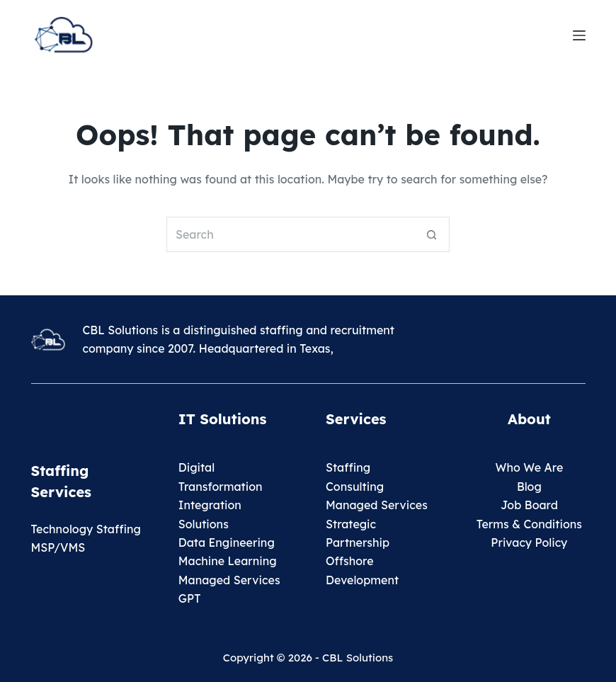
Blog (529, 487)
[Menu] (579, 35)
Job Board (529, 505)
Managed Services (229, 580)
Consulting (355, 487)
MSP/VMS (58, 547)
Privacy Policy (529, 542)
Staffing (348, 467)
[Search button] (432, 234)
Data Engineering (227, 542)
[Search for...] (290, 234)
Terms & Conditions (529, 524)
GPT (190, 598)
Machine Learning (228, 561)
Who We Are (529, 467)
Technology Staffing (86, 529)
